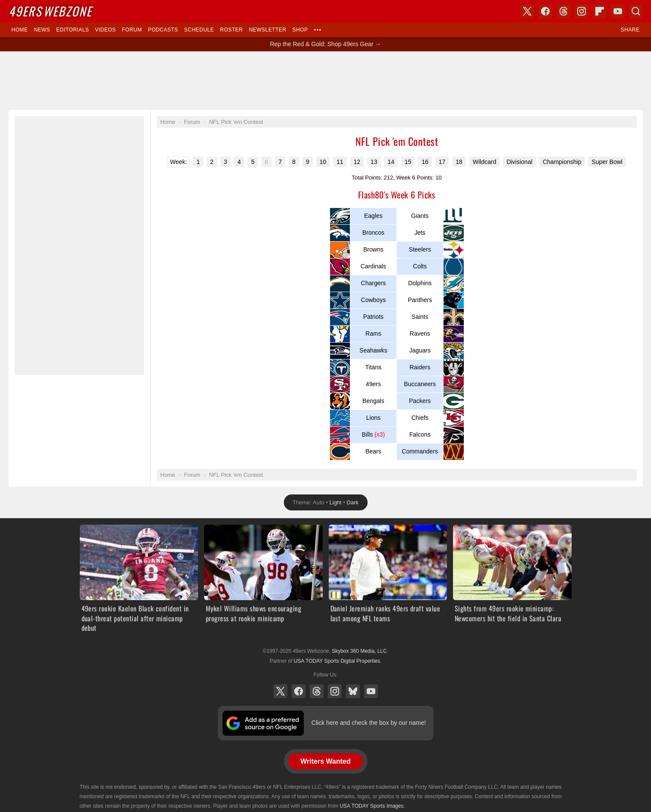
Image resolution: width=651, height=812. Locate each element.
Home (20, 30)
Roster (231, 30)
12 (357, 162)
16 (425, 162)
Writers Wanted (325, 761)
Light (336, 502)
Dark (353, 502)
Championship (562, 162)
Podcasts (163, 30)
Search (636, 11)
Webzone (50, 11)
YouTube (371, 691)
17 (442, 162)
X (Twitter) (280, 691)
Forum (132, 30)
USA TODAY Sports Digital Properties (337, 661)
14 (391, 162)
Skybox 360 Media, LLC (359, 651)
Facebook (299, 691)
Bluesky (353, 691)
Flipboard (600, 11)
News (42, 30)
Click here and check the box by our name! (369, 723)
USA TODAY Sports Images (371, 806)
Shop (300, 30)
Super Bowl (607, 162)
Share (630, 30)
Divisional (519, 162)
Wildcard (484, 162)
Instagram (335, 691)
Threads (317, 691)
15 (408, 162)
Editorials (72, 30)
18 (459, 162)
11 (340, 162)
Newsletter (268, 30)
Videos (105, 30)
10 (323, 162)
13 (374, 162)
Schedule (199, 30)
